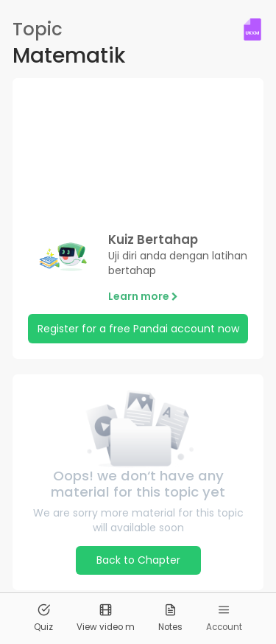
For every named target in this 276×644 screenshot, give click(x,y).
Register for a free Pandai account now (138, 329)
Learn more (143, 296)
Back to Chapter (138, 560)
